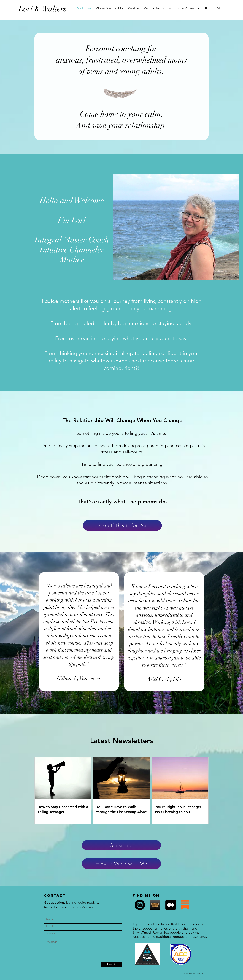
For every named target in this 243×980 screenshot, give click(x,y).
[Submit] (111, 965)
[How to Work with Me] (121, 864)
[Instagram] (140, 905)
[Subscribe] (121, 845)
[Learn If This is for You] (122, 525)
